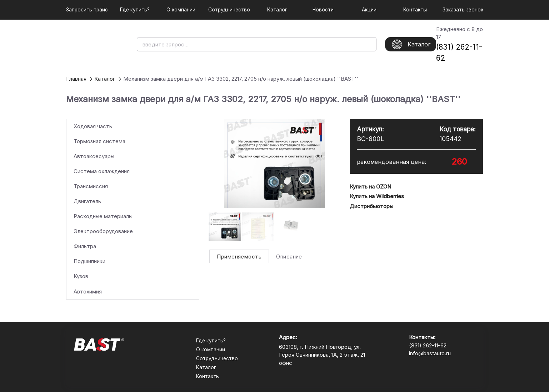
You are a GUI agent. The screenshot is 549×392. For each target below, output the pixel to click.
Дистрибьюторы (371, 206)
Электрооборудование (103, 231)
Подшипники (89, 261)
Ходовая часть (93, 126)
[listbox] (133, 209)
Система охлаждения (102, 171)
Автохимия (88, 292)
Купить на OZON (370, 187)
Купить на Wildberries (377, 196)
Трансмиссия (91, 186)
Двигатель (87, 201)
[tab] (239, 256)
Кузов (81, 276)
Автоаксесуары (94, 156)
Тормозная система (99, 141)
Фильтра (85, 246)
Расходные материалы (103, 216)
